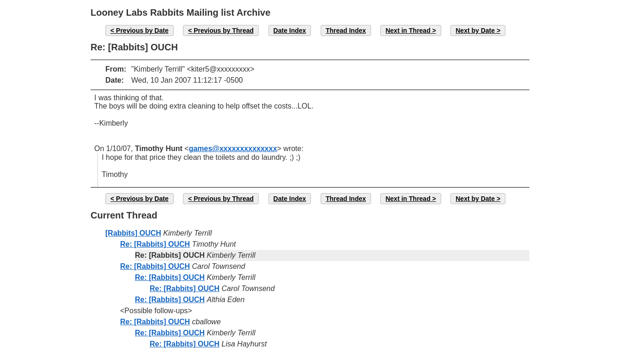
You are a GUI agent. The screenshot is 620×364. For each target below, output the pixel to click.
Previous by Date (142, 30)
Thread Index (346, 30)
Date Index (290, 30)
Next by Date (475, 30)
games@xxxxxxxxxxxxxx (233, 149)
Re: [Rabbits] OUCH (155, 244)
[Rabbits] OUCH (133, 233)
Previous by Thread (224, 30)
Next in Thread (408, 30)
